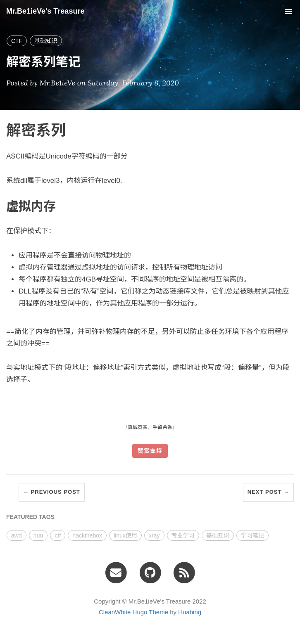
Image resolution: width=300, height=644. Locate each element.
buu (38, 535)
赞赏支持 (150, 451)
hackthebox (87, 535)
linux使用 (125, 535)
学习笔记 (252, 535)
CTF (17, 41)
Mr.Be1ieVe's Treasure (45, 11)
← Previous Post (52, 492)
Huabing (190, 612)
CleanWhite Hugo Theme (133, 612)
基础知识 (46, 41)
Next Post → (268, 492)
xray (154, 535)
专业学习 (183, 535)
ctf (58, 535)
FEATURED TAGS (30, 517)
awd (17, 535)
